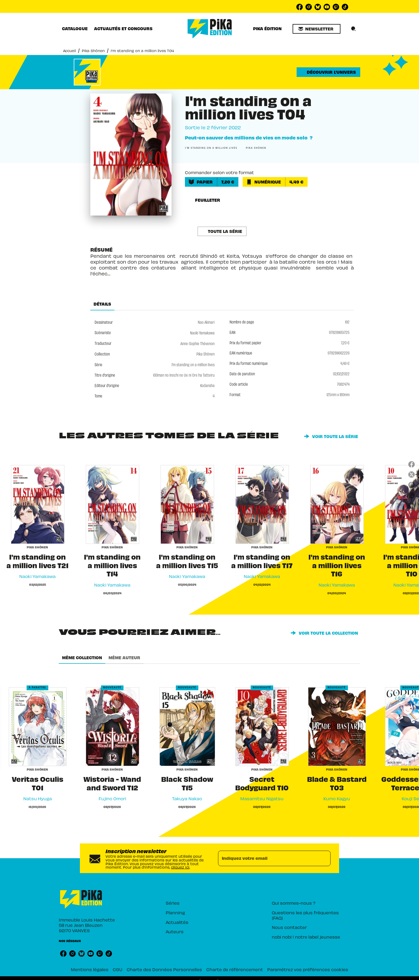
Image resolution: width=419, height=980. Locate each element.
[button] (317, 29)
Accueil (69, 50)
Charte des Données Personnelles (164, 969)
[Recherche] (354, 29)
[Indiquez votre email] (268, 858)
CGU (118, 969)
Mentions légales (90, 969)
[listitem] (300, 7)
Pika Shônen (93, 50)
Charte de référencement (235, 969)
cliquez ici (180, 867)
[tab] (75, 29)
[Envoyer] (324, 858)
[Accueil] (210, 29)
